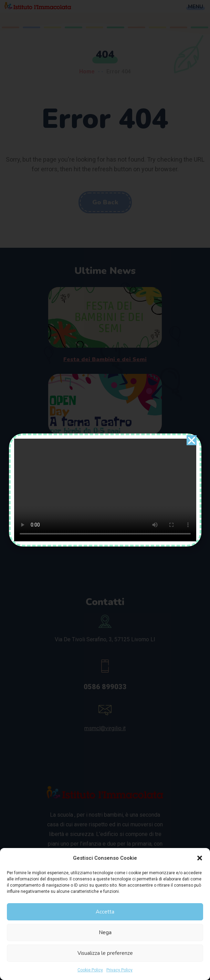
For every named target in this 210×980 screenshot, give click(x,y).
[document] (105, 490)
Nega (105, 932)
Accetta (105, 912)
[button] (200, 858)
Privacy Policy (119, 970)
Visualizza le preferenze (105, 953)
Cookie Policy (90, 970)
